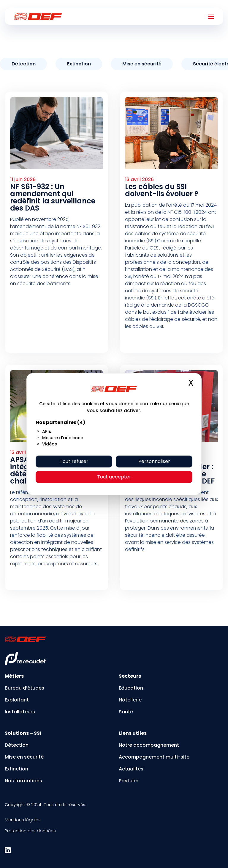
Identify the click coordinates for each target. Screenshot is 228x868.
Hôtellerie (130, 700)
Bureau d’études (24, 688)
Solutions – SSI (23, 733)
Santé (126, 712)
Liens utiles (133, 733)
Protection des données (30, 831)
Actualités (131, 769)
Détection (17, 745)
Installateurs (20, 712)
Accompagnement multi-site (154, 757)
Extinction (16, 769)
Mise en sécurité (24, 757)
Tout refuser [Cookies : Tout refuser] (74, 461)
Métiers (14, 676)
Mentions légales (23, 820)
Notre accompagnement (149, 745)
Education (131, 688)
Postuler (129, 781)
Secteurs (130, 676)
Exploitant (17, 700)
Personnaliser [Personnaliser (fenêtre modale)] (154, 461)
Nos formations (23, 781)
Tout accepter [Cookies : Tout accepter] (114, 477)
